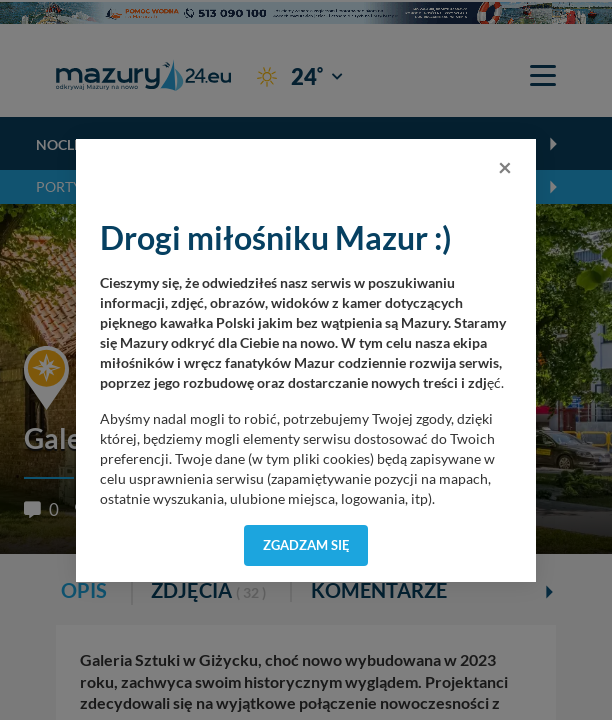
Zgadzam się (306, 545)
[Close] (505, 167)
